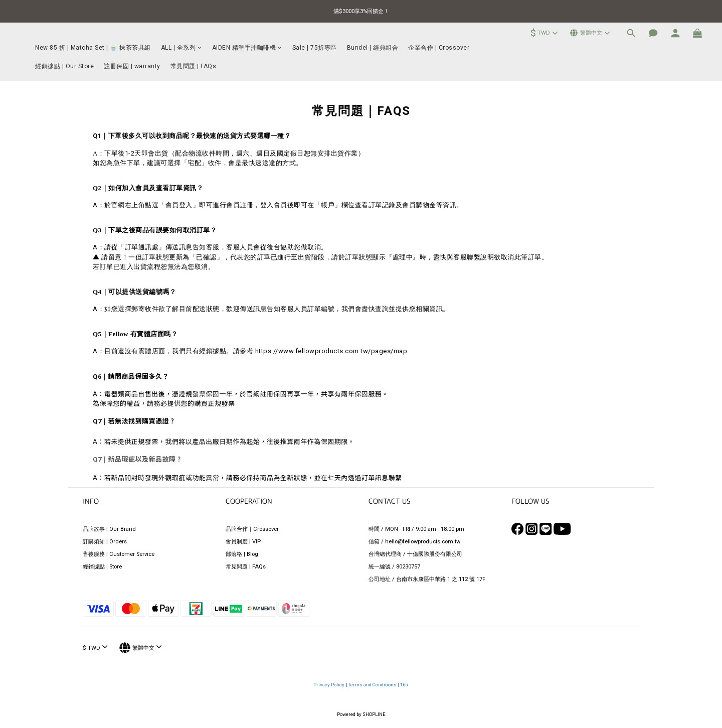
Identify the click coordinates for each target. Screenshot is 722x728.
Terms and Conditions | (374, 685)
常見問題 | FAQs (194, 66)
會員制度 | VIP (243, 542)
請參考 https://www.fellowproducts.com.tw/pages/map (320, 351)
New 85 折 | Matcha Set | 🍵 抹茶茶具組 (93, 48)
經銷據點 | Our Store (64, 66)
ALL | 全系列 (182, 48)
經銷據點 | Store (102, 567)
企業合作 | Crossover (439, 48)
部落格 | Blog (242, 554)
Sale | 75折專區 (315, 48)
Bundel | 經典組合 (373, 48)
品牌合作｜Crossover (252, 529)
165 (404, 685)
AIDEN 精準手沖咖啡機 (247, 48)
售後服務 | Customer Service (119, 554)
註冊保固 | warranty (132, 66)
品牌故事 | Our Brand (109, 529)
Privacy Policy (329, 685)
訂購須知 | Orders (105, 542)
